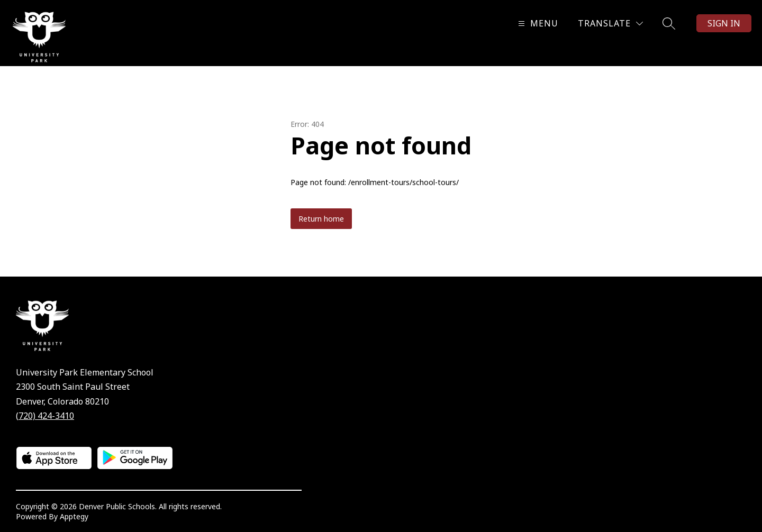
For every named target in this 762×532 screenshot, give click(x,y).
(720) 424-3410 (45, 416)
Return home (321, 219)
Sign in (724, 23)
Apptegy (74, 516)
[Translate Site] (610, 24)
